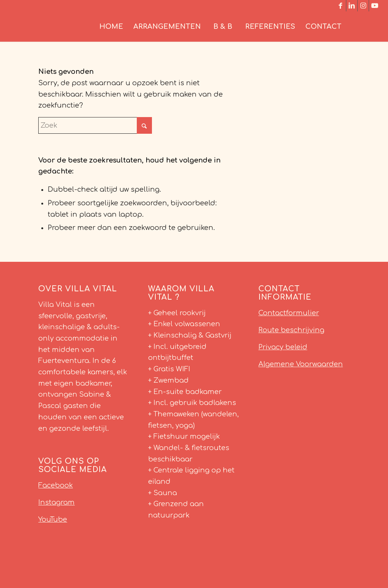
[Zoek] (363, 27)
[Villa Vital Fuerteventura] (64, 27)
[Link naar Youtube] (375, 6)
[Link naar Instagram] (363, 6)
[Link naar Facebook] (340, 6)
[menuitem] (111, 27)
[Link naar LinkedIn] (352, 6)
